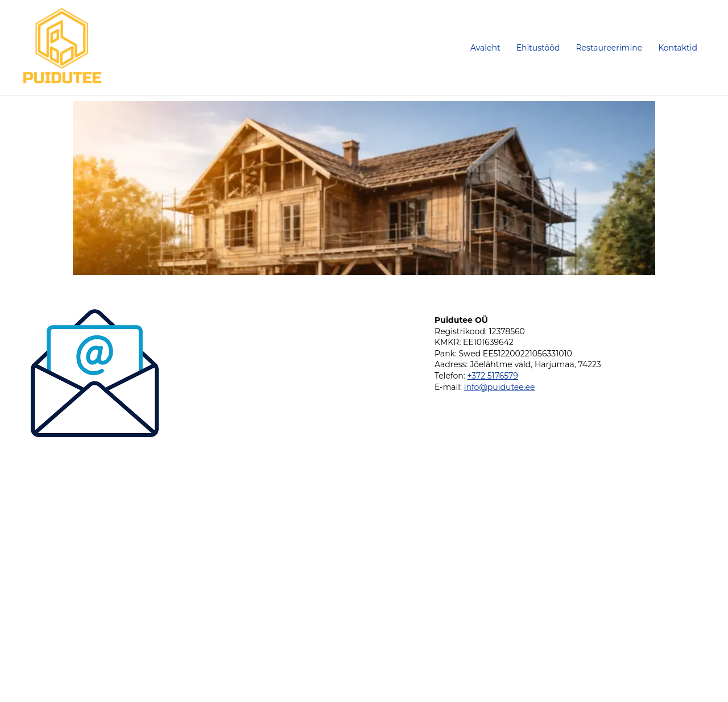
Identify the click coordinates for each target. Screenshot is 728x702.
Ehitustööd (538, 48)
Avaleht (485, 48)
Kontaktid (678, 48)
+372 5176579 (492, 376)
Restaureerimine (609, 48)
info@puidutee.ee (500, 387)
